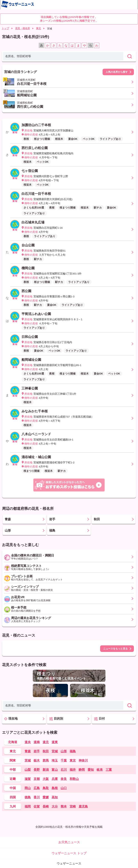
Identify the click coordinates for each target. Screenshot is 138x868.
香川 (37, 797)
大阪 (46, 779)
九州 (13, 806)
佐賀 (37, 806)
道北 (46, 742)
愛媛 (46, 797)
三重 (109, 770)
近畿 (13, 779)
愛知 (91, 770)
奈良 (64, 779)
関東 (13, 760)
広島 (37, 788)
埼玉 (55, 760)
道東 (55, 742)
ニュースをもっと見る (115, 649)
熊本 (64, 806)
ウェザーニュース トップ (69, 853)
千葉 (64, 760)
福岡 (28, 806)
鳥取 (46, 788)
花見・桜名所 (23, 28)
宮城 (55, 751)
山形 (64, 751)
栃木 (37, 760)
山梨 (28, 770)
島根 (55, 788)
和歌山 (74, 779)
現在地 (11, 719)
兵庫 (55, 779)
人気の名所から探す (117, 72)
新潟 (46, 770)
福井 (73, 770)
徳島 (28, 797)
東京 (73, 760)
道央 (28, 742)
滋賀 (28, 779)
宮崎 (73, 806)
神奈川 (83, 760)
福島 (73, 751)
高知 (55, 797)
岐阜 (100, 770)
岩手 (37, 751)
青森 (28, 751)
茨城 (28, 760)
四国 (13, 797)
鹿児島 (83, 806)
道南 (37, 742)
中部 (13, 770)
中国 (13, 788)
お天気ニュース (69, 842)
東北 (38, 28)
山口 (64, 788)
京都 (37, 779)
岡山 (28, 788)
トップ (5, 28)
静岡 (82, 770)
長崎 (46, 806)
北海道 (13, 742)
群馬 (46, 760)
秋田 (46, 751)
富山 (55, 770)
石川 (64, 770)
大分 (55, 806)
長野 (37, 770)
